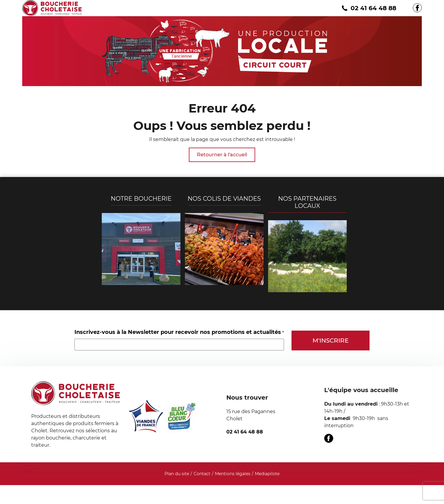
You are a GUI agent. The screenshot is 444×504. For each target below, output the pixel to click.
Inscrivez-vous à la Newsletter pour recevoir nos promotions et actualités (179, 332)
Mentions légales (233, 474)
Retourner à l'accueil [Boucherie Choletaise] (222, 155)
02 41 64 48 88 (368, 8)
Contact (202, 474)
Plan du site (177, 474)
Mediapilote (267, 474)
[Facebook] (417, 8)
